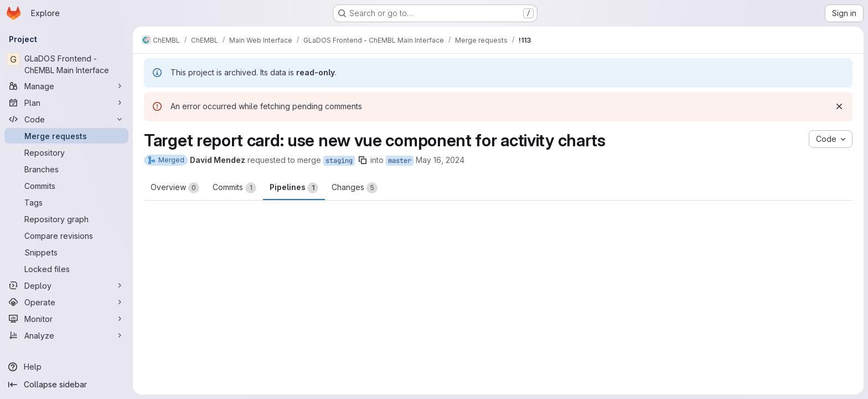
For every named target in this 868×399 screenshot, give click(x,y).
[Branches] (66, 169)
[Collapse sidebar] (66, 385)
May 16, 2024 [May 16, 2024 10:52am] (440, 160)
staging (339, 161)
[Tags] (66, 202)
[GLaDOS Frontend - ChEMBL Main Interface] (66, 64)
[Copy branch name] (363, 160)
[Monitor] (66, 319)
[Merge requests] (66, 136)
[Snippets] (66, 252)
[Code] (66, 119)
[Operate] (66, 302)
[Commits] (66, 186)
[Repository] (66, 152)
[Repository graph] (66, 219)
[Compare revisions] (66, 236)
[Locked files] (66, 269)
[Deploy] (66, 285)
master (400, 161)
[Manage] (66, 86)
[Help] (66, 367)
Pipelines (294, 188)
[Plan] (66, 103)
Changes (355, 188)
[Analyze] (66, 335)
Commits (234, 188)
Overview (175, 188)
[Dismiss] (839, 106)
